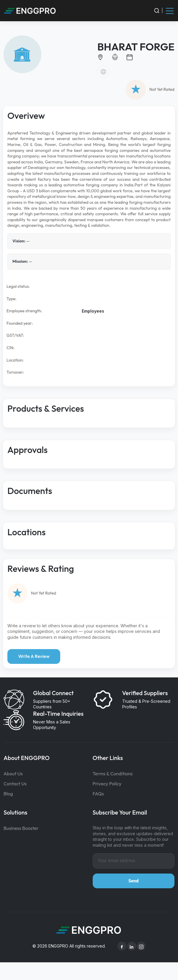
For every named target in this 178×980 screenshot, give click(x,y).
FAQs (98, 794)
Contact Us (15, 784)
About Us (13, 774)
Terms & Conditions (113, 774)
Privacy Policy (107, 784)
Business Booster (21, 828)
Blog (8, 794)
